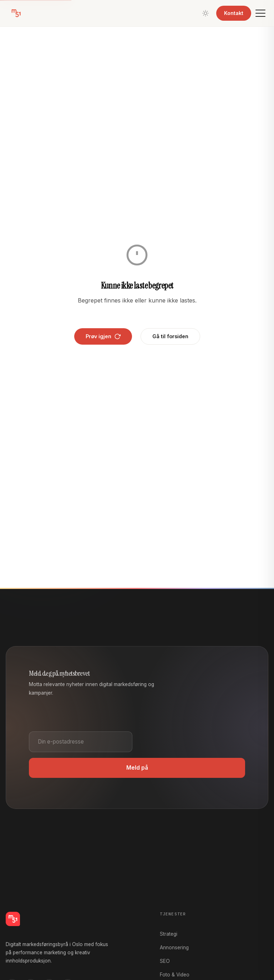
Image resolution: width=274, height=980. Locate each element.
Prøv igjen (103, 336)
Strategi (169, 934)
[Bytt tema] (205, 13)
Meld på (137, 768)
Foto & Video (175, 975)
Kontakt (234, 13)
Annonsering (174, 947)
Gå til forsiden (170, 336)
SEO (165, 961)
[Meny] (260, 13)
